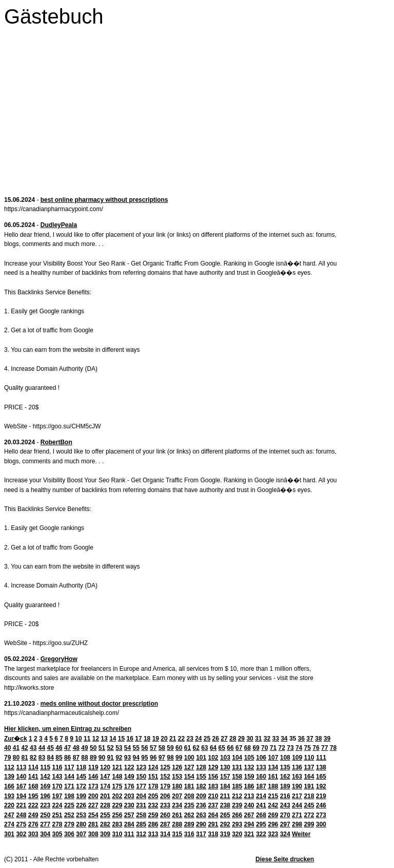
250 (45, 815)
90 (102, 758)
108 (285, 758)
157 (225, 777)
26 (216, 739)
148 (117, 777)
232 (153, 805)
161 (273, 777)
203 (129, 796)
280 (81, 824)
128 (201, 767)
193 (9, 796)
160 (261, 777)
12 (96, 739)
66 (230, 748)
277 (45, 824)
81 (24, 758)
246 (321, 805)
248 (21, 815)
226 (81, 805)
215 (273, 796)
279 (69, 824)
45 (51, 748)
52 (110, 748)
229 (117, 805)
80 (16, 758)
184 (225, 786)
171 (69, 786)
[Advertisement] (171, 114)
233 (165, 805)
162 (285, 777)
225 (69, 805)
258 (141, 815)
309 (105, 834)
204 (141, 796)
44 (42, 748)
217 (297, 796)
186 (249, 786)
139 (9, 777)
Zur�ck (16, 739)
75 (308, 748)
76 (316, 748)
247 (9, 815)
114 (33, 767)
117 (69, 767)
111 (321, 758)
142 (45, 777)
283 (117, 824)
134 (273, 767)
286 (153, 824)
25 (207, 739)
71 (273, 748)
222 (33, 805)
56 (144, 748)
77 (324, 748)
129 (213, 767)
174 (105, 786)
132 (249, 767)
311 (129, 834)
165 (321, 777)
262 (189, 815)
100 (189, 758)
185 (237, 786)
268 (261, 815)
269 (273, 815)
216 (285, 796)
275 (21, 824)
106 (261, 758)
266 (237, 815)
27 (224, 739)
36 (301, 739)
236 (201, 805)
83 (42, 758)
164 (309, 777)
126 (177, 767)
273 (321, 815)
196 (45, 796)
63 (204, 748)
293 (237, 824)
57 (153, 748)
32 (267, 739)
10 (78, 739)
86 (67, 758)
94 (136, 758)
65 (222, 748)
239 (237, 805)
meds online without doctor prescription (99, 704)
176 (129, 786)
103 (225, 758)
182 (201, 786)
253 (81, 815)
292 (225, 824)
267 (249, 815)
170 (57, 786)
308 (93, 834)
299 (309, 824)
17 (138, 739)
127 (189, 767)
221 (21, 805)
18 (147, 739)
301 (9, 834)
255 (105, 815)
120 (105, 767)
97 (162, 758)
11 (87, 739)
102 (213, 758)
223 (45, 805)
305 (57, 834)
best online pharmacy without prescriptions (104, 200)
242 (273, 805)
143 (57, 777)
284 (129, 824)
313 (153, 834)
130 (225, 767)
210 (213, 796)
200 (93, 796)
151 (153, 777)
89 (93, 758)
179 (165, 786)
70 (264, 748)
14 (113, 739)
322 (261, 834)
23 (190, 739)
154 (189, 777)
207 (177, 796)
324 (285, 834)
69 (256, 748)
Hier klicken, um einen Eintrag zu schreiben (68, 729)
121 (117, 767)
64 (213, 748)
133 (261, 767)
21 (173, 739)
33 (275, 739)
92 (119, 758)
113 (21, 767)
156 (213, 777)
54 (127, 748)
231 (141, 805)
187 (261, 786)
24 (198, 739)
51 (102, 748)
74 (299, 748)
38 (318, 739)
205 (153, 796)
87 (76, 758)
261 (177, 815)
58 (162, 748)
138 (321, 767)
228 (105, 805)
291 (213, 824)
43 (33, 748)
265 (225, 815)
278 (57, 824)
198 (69, 796)
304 (45, 834)
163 (297, 777)
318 (213, 834)
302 (21, 834)
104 (237, 758)
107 (273, 758)
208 (189, 796)
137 (309, 767)
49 (84, 748)
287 (165, 824)
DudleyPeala (59, 225)
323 (273, 834)
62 (196, 748)
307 (81, 834)
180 (177, 786)
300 (321, 824)
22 (181, 739)
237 (213, 805)
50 (93, 748)
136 (297, 767)
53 (119, 748)
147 (105, 777)
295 (261, 824)
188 (273, 786)
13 (104, 739)
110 (309, 758)
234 (177, 805)
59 (170, 748)
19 (156, 739)
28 (233, 739)
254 (93, 815)
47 (67, 748)
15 (121, 739)
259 (153, 815)
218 (309, 796)
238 (225, 805)
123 (141, 767)
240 (249, 805)
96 (153, 758)
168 (33, 786)
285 (141, 824)
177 (141, 786)
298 (297, 824)
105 (249, 758)
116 (57, 767)
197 (57, 796)
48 (76, 748)
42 (24, 748)
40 (7, 748)
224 (57, 805)
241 (261, 805)
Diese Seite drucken (285, 859)
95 (144, 758)
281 (93, 824)
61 (188, 748)
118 (81, 767)
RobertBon (56, 442)
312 (141, 834)
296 (273, 824)
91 (110, 758)
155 (201, 777)
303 (33, 834)
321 (249, 834)
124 (153, 767)
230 (129, 805)
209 (201, 796)
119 (93, 767)
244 (297, 805)
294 (249, 824)
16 (130, 739)
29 (241, 739)
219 (321, 796)
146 (93, 777)
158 (237, 777)
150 (141, 777)
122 (129, 767)
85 (59, 758)
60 (179, 748)
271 (297, 815)
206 (165, 796)
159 (249, 777)
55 (136, 748)
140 (21, 777)
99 (179, 758)
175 (117, 786)
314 (165, 834)
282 (105, 824)
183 (213, 786)
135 (285, 767)
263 (201, 815)
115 (45, 767)
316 (189, 834)
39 (327, 739)
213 (249, 796)
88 (84, 758)
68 (248, 748)
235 (189, 805)
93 (127, 758)
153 (177, 777)
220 (9, 805)
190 (297, 786)
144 (69, 777)
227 (93, 805)
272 (309, 815)
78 (333, 748)
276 (33, 824)
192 (321, 786)
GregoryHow (59, 659)
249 (33, 815)
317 (201, 834)
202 (117, 796)
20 (164, 739)
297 (285, 824)
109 (297, 758)
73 (290, 748)
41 (16, 748)
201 (105, 796)
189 (285, 786)
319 (225, 834)
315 (177, 834)
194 (21, 796)
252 (69, 815)
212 (237, 796)
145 (81, 777)
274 (9, 824)
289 (189, 824)
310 (117, 834)
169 (45, 786)
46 (59, 748)
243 (285, 805)
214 (261, 796)
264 (213, 815)
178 (153, 786)
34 (284, 739)
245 (309, 805)
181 (189, 786)
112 (9, 767)
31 (258, 739)
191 (309, 786)
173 (93, 786)
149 (129, 777)
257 (129, 815)
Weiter (301, 834)
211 (225, 796)
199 (81, 796)
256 (117, 815)
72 (282, 748)
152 (165, 777)
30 (250, 739)
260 (165, 815)
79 (7, 758)
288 (177, 824)
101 (201, 758)
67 (239, 748)
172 (81, 786)
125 (165, 767)
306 (69, 834)
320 (237, 834)
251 (57, 815)
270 (285, 815)
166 (9, 786)
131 (237, 767)
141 (33, 777)
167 (21, 786)
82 (33, 758)
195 (33, 796)
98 (170, 758)
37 (310, 739)
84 (51, 758)
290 (201, 824)
